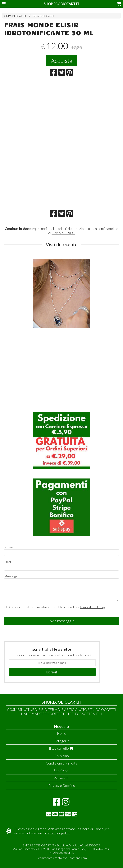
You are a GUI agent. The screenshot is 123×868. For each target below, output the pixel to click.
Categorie (62, 741)
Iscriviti (52, 672)
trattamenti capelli (102, 229)
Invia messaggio (62, 621)
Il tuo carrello (62, 748)
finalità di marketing (93, 607)
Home (62, 733)
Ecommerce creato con (61, 858)
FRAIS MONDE (63, 233)
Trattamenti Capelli (43, 16)
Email (8, 562)
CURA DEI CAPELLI (16, 16)
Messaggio (11, 576)
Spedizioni (62, 771)
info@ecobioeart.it (62, 852)
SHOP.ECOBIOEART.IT (61, 4)
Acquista (62, 61)
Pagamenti (62, 778)
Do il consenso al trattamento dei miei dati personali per (55, 607)
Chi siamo (62, 756)
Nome (8, 547)
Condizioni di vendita (61, 763)
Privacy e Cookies (61, 786)
